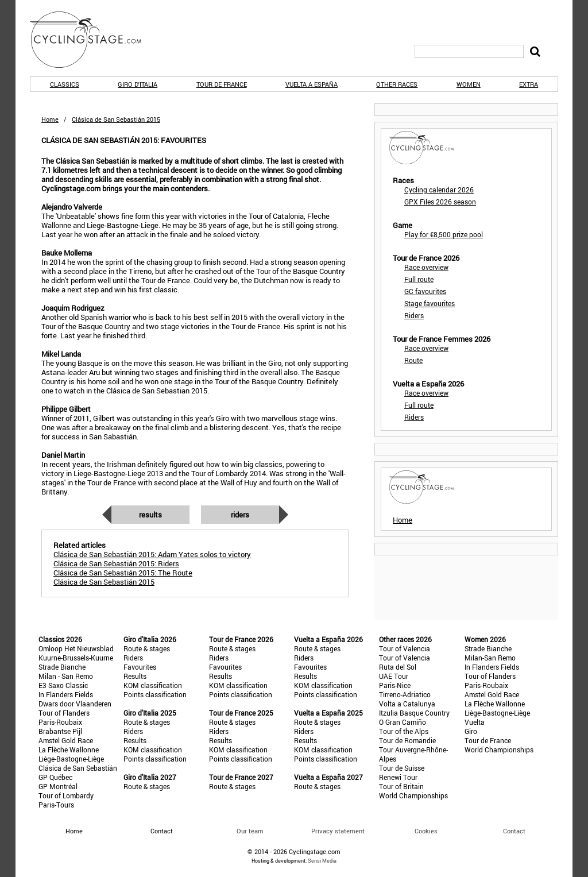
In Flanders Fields (66, 694)
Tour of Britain (401, 786)
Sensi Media (322, 861)
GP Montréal (58, 786)
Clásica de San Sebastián (78, 768)
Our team (250, 831)
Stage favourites (430, 303)
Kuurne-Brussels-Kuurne (76, 658)
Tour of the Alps (404, 731)
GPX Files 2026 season (440, 202)
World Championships (413, 795)
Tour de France (222, 84)
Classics (65, 84)
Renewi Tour (398, 777)
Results (150, 515)
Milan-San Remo (490, 658)
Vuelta (475, 722)
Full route (419, 279)
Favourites (140, 667)
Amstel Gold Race (66, 740)
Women (469, 84)
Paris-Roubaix (60, 722)
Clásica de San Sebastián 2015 (104, 582)
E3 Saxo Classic (63, 685)
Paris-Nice (395, 685)
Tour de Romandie (407, 740)
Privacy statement (338, 831)
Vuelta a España (312, 84)
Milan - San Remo (66, 676)
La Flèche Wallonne (69, 749)
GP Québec (55, 777)
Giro (471, 731)
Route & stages (147, 648)
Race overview (426, 267)
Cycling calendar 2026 (439, 190)
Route (413, 360)
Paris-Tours (56, 805)
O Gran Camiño (403, 722)
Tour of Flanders (64, 713)
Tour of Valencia (405, 648)
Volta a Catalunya (407, 704)
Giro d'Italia (138, 84)
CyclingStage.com (93, 40)
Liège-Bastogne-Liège (71, 759)
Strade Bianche (62, 667)
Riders (240, 515)
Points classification (155, 694)
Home (50, 119)
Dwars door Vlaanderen (75, 704)
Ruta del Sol (398, 667)
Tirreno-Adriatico (405, 694)
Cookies (426, 831)
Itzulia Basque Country (414, 713)
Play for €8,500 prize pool (444, 234)
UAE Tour (394, 676)
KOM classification (153, 685)
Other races (397, 84)
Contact (514, 831)
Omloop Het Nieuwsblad (76, 648)
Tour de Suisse (402, 768)
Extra (529, 84)
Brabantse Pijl (60, 731)
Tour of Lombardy (66, 795)
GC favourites (425, 291)
